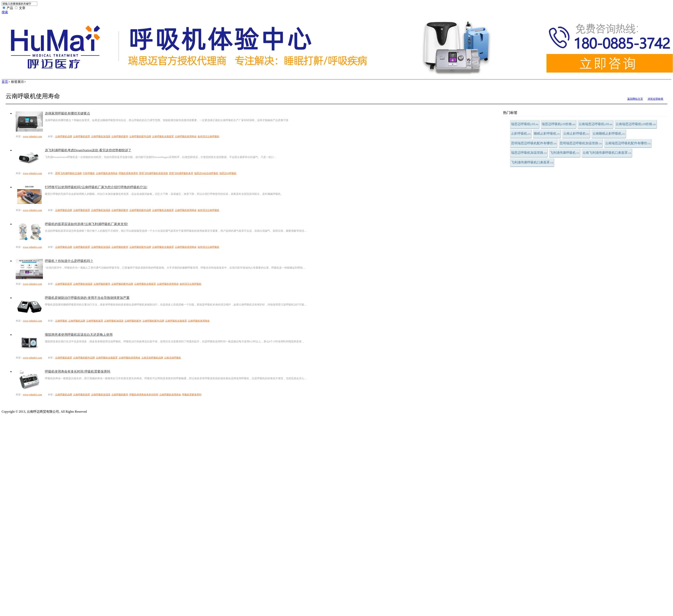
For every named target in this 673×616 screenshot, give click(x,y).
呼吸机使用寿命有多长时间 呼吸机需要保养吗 (78, 371)
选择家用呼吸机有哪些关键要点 (67, 113)
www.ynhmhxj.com (33, 136)
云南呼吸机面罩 (82, 136)
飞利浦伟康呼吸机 (565, 153)
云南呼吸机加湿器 (101, 136)
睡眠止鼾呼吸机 (547, 133)
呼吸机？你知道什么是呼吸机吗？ (69, 261)
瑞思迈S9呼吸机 (228, 173)
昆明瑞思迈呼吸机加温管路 (581, 143)
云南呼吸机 (61, 321)
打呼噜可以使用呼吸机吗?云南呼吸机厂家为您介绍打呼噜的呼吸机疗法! (96, 187)
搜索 (5, 12)
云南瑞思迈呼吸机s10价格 (636, 124)
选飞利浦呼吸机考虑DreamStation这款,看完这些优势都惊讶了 (88, 150)
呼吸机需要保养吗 (128, 173)
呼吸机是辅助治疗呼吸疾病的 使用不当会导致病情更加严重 (87, 298)
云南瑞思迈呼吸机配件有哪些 (628, 143)
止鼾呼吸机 (521, 133)
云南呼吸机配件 (120, 136)
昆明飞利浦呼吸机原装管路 (153, 173)
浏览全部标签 (655, 99)
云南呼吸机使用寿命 (186, 136)
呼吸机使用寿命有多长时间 (144, 395)
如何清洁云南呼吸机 (208, 136)
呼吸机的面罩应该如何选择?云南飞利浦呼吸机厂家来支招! (86, 224)
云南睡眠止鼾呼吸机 (609, 133)
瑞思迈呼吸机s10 (525, 124)
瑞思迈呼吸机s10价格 (559, 124)
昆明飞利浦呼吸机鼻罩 (181, 173)
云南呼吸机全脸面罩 (163, 136)
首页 (5, 82)
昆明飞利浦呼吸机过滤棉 (68, 173)
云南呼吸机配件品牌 (140, 136)
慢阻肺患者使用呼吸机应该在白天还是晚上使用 (79, 335)
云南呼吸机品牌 (64, 136)
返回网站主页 (635, 99)
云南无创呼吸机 (173, 358)
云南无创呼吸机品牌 (152, 358)
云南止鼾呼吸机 (576, 133)
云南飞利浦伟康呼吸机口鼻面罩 (607, 153)
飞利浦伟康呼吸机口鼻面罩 (532, 162)
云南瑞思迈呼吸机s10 (595, 124)
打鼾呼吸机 (89, 173)
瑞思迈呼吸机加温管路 (529, 153)
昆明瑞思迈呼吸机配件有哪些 (534, 143)
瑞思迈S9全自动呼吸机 (206, 173)
